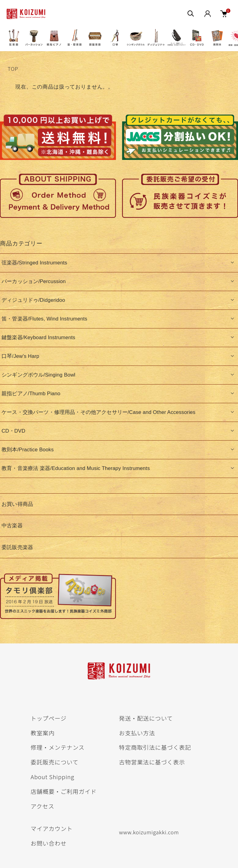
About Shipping (52, 777)
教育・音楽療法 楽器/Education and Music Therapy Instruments (76, 468)
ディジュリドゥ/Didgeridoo (33, 300)
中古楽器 (12, 526)
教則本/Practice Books (28, 450)
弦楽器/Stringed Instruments (34, 263)
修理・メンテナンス (58, 747)
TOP (13, 69)
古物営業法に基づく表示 (152, 762)
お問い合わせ (49, 843)
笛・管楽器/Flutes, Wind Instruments (44, 319)
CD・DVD (13, 431)
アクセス (43, 806)
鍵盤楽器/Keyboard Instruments (38, 337)
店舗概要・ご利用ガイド (64, 791)
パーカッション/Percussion (34, 281)
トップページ (48, 718)
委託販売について (55, 762)
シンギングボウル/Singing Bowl (38, 375)
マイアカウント (52, 828)
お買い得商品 (17, 504)
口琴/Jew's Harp (20, 356)
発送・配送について (146, 718)
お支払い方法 (137, 733)
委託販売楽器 (17, 547)
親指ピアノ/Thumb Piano (31, 394)
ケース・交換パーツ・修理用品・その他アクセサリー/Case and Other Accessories (99, 412)
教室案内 (43, 733)
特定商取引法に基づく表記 (155, 747)
